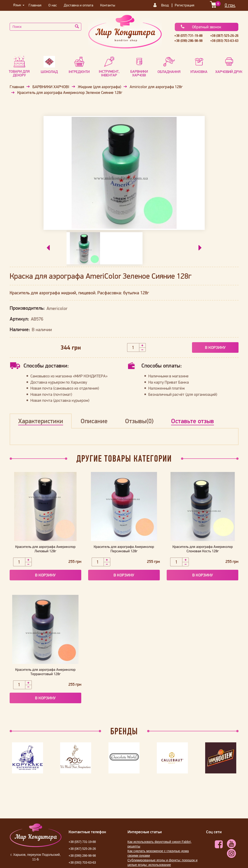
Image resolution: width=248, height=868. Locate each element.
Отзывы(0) (139, 421)
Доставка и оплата (79, 5)
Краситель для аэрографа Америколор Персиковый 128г (124, 549)
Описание (94, 421)
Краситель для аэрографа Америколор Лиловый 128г (45, 549)
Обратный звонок (201, 27)
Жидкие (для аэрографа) (99, 87)
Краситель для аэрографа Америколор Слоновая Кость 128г (203, 549)
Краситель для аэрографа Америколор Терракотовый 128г (45, 672)
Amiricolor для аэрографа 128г (156, 87)
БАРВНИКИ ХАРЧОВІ (51, 87)
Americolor (57, 309)
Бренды (124, 731)
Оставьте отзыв (193, 421)
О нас (53, 5)
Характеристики (41, 421)
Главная (35, 5)
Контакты (108, 5)
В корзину (215, 347)
